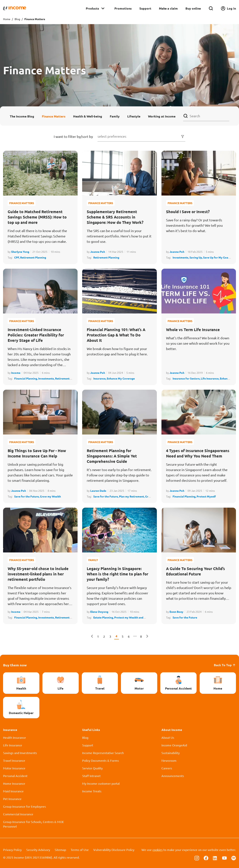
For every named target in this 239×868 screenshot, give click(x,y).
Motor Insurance (14, 768)
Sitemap (60, 850)
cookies (158, 850)
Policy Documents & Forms (100, 760)
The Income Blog (22, 116)
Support (145, 8)
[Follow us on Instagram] (197, 858)
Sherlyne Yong (20, 252)
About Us (168, 737)
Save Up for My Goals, (217, 257)
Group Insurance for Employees (24, 806)
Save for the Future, (27, 496)
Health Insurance (14, 737)
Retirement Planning (33, 257)
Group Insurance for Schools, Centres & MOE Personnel (33, 824)
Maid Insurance (13, 791)
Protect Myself (206, 496)
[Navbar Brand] (15, 8)
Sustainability (171, 753)
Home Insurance (14, 783)
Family (115, 116)
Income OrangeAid (174, 745)
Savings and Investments (20, 753)
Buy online (193, 8)
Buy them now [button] (15, 665)
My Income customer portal (101, 783)
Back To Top (225, 665)
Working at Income (162, 116)
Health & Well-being (88, 116)
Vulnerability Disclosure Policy (114, 850)
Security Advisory (38, 850)
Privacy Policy (12, 850)
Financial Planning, (26, 378)
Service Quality (92, 768)
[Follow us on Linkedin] (215, 858)
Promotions (123, 8)
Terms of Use (80, 850)
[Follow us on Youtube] (224, 858)
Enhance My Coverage (121, 378)
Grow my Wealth (50, 496)
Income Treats (92, 791)
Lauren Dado (98, 491)
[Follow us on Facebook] (206, 858)
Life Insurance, (210, 378)
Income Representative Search (103, 753)
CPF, (17, 257)
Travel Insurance (14, 760)
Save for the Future (185, 617)
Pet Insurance (12, 799)
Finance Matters (54, 116)
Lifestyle (134, 116)
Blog (17, 19)
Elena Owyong (99, 612)
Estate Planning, (104, 617)
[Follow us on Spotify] (234, 858)
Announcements (173, 776)
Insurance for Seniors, (187, 378)
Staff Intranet (91, 776)
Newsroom (169, 760)
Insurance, (100, 378)
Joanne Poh (98, 252)
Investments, (181, 257)
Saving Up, (196, 257)
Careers (167, 768)
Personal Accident (15, 776)
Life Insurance (13, 745)
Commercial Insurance (18, 814)
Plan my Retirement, (132, 496)
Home (7, 19)
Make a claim (168, 8)
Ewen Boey (176, 612)
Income (16, 373)
